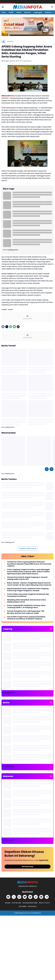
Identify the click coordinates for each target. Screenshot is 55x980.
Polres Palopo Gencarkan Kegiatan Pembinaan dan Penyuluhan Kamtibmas (28, 595)
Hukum (19, 12)
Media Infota (24, 913)
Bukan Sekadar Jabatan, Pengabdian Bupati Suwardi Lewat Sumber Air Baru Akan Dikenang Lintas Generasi (29, 584)
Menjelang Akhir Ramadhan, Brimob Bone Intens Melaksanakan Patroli (27, 601)
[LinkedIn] (41, 897)
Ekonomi (27, 12)
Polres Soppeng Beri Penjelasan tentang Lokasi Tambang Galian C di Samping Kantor (26, 607)
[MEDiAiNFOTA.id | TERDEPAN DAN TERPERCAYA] (27, 882)
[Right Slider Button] (53, 12)
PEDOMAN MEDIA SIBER (30, 903)
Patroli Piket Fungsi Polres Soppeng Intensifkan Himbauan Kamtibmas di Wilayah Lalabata (26, 618)
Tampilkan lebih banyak (27, 548)
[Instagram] (19, 897)
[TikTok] (36, 897)
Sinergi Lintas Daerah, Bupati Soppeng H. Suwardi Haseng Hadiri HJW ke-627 (27, 578)
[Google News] (30, 897)
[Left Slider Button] (47, 469)
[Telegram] (11, 327)
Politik (11, 12)
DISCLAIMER (23, 906)
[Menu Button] (3, 7)
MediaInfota (37, 913)
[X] (7, 327)
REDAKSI (8, 903)
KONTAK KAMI (16, 903)
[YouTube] (25, 897)
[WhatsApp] (14, 327)
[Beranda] (3, 41)
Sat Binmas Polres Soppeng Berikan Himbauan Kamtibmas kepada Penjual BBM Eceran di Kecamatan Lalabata (29, 564)
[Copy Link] (18, 327)
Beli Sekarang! (28, 867)
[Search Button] (52, 7)
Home (4, 12)
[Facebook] (3, 327)
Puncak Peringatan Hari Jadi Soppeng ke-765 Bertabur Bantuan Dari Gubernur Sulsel (26, 612)
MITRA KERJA (32, 906)
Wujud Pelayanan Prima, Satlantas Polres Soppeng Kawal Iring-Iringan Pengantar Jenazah (28, 590)
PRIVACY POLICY (44, 903)
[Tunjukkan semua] (51, 629)
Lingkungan (38, 12)
